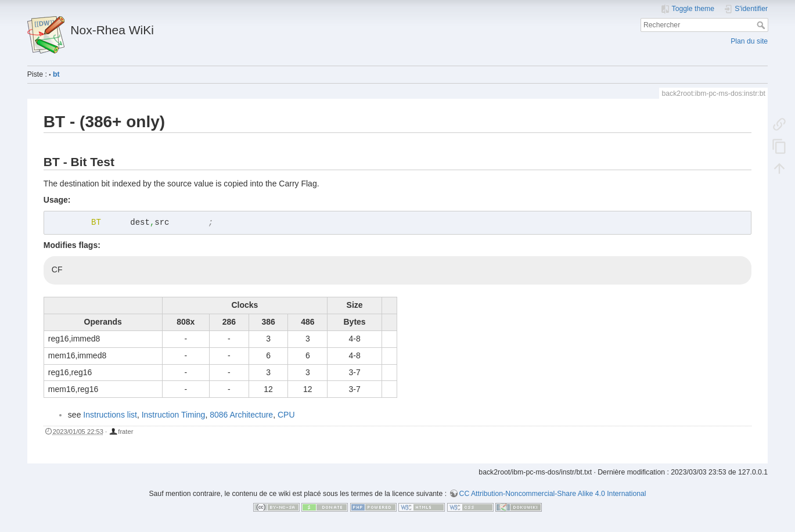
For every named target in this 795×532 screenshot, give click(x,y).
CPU (286, 415)
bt (56, 74)
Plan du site (749, 41)
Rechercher (762, 25)
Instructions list (110, 415)
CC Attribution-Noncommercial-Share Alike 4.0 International (553, 494)
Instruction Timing (174, 415)
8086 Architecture (241, 415)
